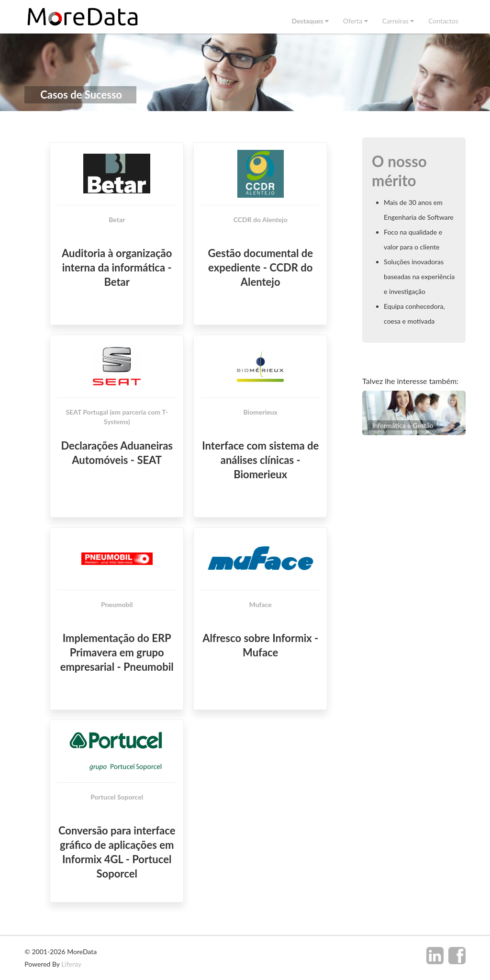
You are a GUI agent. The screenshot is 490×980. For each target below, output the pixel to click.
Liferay (71, 964)
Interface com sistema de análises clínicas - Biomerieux (260, 460)
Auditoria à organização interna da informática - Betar (117, 267)
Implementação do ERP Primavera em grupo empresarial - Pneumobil (117, 653)
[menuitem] (310, 21)
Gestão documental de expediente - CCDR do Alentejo (260, 267)
